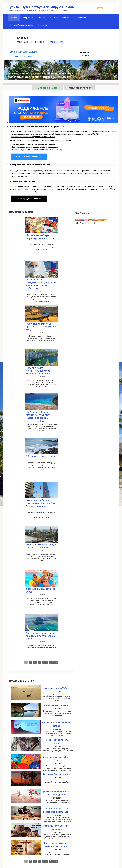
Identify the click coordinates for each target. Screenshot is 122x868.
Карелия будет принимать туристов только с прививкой (38, 371)
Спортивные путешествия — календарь (56, 827)
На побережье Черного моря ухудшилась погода (41, 237)
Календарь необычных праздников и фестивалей (56, 810)
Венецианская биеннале (56, 705)
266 (45, 662)
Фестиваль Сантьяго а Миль (56, 774)
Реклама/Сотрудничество (22, 25)
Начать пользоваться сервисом (29, 157)
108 (45, 861)
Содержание (28, 18)
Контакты (42, 25)
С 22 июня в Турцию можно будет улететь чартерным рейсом (38, 415)
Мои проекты (80, 18)
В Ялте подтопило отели (40, 456)
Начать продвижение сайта (29, 199)
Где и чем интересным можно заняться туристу (56, 793)
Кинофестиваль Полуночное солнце (56, 724)
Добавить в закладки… (84, 54)
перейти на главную (54, 42)
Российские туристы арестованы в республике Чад (41, 327)
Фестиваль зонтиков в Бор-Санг (56, 759)
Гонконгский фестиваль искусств (56, 741)
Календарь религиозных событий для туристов (56, 845)
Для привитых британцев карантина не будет (41, 546)
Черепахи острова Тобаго (56, 688)
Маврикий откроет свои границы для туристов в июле (40, 636)
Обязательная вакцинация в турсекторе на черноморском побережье (41, 284)
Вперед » (54, 662)
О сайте (66, 18)
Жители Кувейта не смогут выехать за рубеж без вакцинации (41, 503)
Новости (42, 18)
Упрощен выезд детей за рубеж (41, 590)
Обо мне (54, 18)
